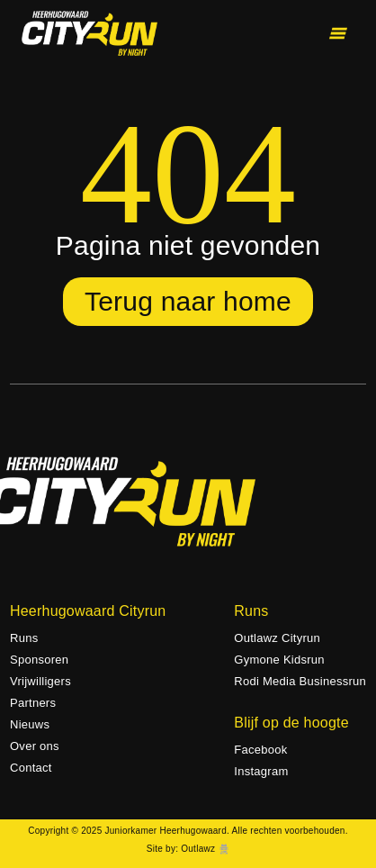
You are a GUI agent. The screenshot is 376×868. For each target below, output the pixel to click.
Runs (24, 638)
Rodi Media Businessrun (300, 681)
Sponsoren (39, 660)
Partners (33, 703)
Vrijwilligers (40, 681)
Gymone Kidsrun (279, 660)
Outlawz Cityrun (277, 638)
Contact (31, 768)
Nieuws (30, 724)
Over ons (35, 746)
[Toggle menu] (338, 33)
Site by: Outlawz (181, 849)
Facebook (260, 750)
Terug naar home (188, 301)
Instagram (261, 771)
